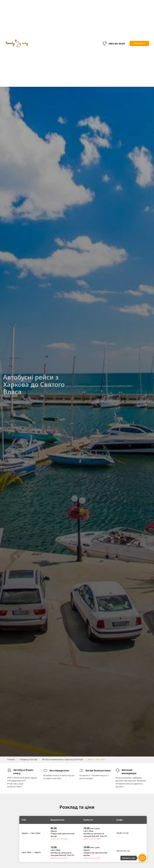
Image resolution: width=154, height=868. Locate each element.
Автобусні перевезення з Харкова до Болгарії (62, 759)
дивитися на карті (59, 839)
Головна (11, 759)
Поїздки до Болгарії (28, 759)
